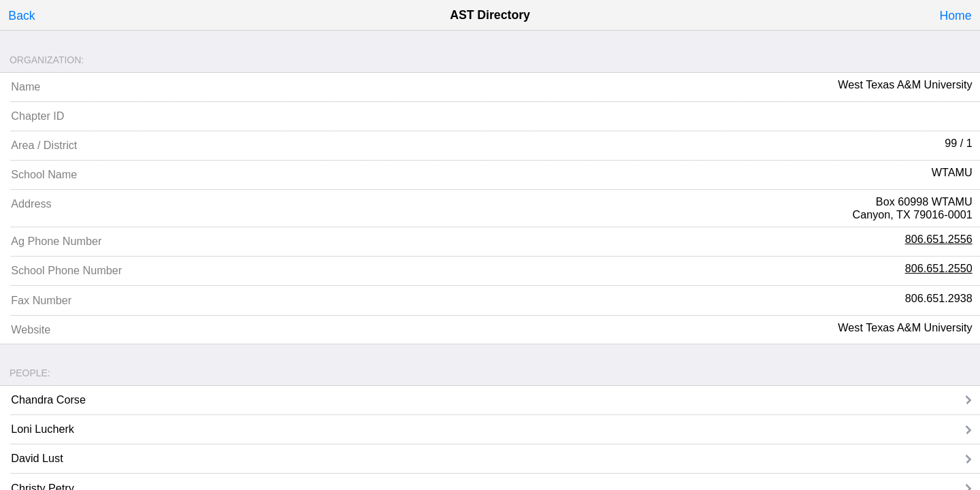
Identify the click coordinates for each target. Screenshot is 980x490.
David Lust (37, 458)
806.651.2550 (939, 268)
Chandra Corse (48, 399)
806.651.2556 (939, 239)
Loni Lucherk (43, 429)
